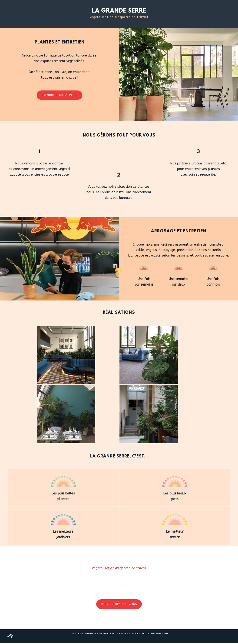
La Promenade (98, 623)
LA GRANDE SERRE (119, 11)
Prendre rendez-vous (60, 95)
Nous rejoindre (70, 623)
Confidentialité (169, 623)
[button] (10, 636)
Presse (119, 623)
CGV (149, 623)
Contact (136, 623)
